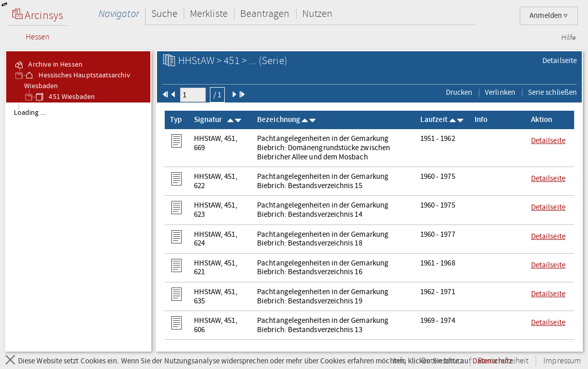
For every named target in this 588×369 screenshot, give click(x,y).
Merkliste (209, 14)
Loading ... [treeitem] (30, 113)
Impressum (562, 361)
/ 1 (217, 95)
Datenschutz (442, 361)
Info (400, 361)
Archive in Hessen (48, 65)
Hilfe (569, 38)
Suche (164, 14)
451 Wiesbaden (65, 97)
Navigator (119, 14)
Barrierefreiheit (503, 361)
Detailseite (560, 60)
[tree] (78, 227)
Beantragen (265, 14)
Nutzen (317, 14)
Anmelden (549, 16)
